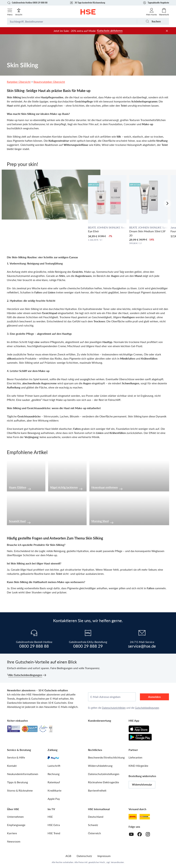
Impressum (104, 856)
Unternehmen (15, 817)
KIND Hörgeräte (138, 766)
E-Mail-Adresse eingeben (105, 697)
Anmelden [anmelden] (154, 697)
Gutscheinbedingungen (147, 708)
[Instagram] (148, 834)
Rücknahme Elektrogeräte (103, 782)
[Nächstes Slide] (167, 203)
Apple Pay (54, 799)
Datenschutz (84, 856)
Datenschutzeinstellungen (104, 774)
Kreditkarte (54, 790)
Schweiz (93, 825)
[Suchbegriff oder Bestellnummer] (72, 21)
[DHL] (133, 817)
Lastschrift (54, 766)
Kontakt (12, 766)
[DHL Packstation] (145, 817)
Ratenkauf (54, 782)
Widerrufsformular (142, 785)
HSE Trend (54, 833)
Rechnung (54, 774)
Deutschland (96, 817)
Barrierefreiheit (97, 790)
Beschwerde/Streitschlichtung (106, 757)
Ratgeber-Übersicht (19, 82)
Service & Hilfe (16, 757)
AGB (68, 856)
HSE (50, 817)
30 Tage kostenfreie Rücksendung (87, 3)
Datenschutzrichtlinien (114, 708)
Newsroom (14, 841)
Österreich (94, 833)
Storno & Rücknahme (20, 790)
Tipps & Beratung (17, 782)
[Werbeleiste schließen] (167, 31)
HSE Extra (54, 825)
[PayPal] (53, 757)
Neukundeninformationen (23, 774)
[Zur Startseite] (88, 12)
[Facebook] (140, 834)
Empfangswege (16, 825)
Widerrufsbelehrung (100, 766)
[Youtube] (131, 834)
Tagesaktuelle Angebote (156, 3)
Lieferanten (135, 757)
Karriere (12, 833)
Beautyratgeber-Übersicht (49, 82)
